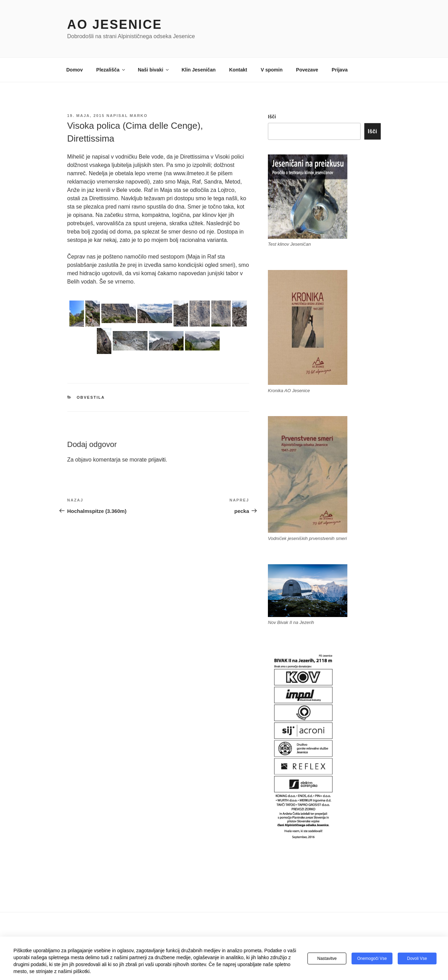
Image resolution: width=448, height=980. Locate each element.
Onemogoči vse (372, 958)
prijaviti (157, 460)
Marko (139, 116)
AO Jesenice (115, 24)
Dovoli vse (417, 958)
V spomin (272, 70)
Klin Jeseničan (198, 70)
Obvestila (91, 397)
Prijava (340, 70)
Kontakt (238, 70)
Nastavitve (327, 958)
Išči (272, 117)
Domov (74, 70)
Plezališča (111, 70)
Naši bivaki (154, 70)
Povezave (307, 70)
